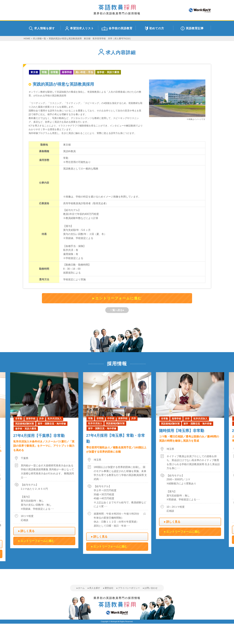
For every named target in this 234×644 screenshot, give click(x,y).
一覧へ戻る (116, 310)
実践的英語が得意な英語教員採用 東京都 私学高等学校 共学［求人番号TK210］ (90, 38)
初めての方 (155, 28)
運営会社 (109, 588)
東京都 (34, 72)
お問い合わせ (151, 588)
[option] (117, 463)
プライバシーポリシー (129, 588)
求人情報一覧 (39, 38)
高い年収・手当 (84, 72)
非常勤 (54, 72)
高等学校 (67, 72)
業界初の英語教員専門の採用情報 (117, 10)
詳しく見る (28, 531)
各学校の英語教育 (117, 28)
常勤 (44, 72)
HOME (27, 38)
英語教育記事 (192, 28)
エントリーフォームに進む (118, 298)
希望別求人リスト (80, 28)
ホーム (81, 588)
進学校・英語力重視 (108, 72)
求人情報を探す (42, 28)
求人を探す (95, 588)
